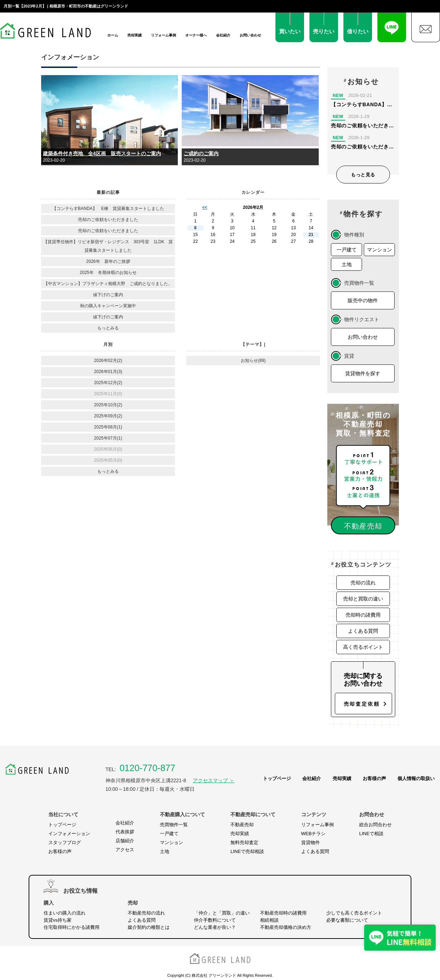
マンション (380, 250)
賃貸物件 (311, 842)
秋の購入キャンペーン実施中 (108, 306)
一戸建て (347, 250)
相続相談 (269, 920)
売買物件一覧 (174, 825)
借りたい (358, 31)
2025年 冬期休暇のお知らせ (108, 273)
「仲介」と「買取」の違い (222, 913)
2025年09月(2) (108, 416)
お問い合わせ (250, 35)
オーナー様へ (196, 35)
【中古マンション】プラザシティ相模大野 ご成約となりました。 (108, 284)
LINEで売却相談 (247, 851)
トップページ (277, 778)
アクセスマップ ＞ (214, 780)
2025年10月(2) (108, 405)
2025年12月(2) (108, 383)
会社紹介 (223, 35)
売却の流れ (363, 583)
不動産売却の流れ (146, 913)
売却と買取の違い (363, 599)
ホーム (113, 35)
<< (205, 207)
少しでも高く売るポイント (354, 913)
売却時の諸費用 (363, 615)
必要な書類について (347, 920)
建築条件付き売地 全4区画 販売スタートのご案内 (102, 153)
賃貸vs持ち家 (58, 920)
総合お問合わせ (375, 825)
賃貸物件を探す (363, 373)
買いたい (290, 31)
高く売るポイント (363, 647)
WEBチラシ (314, 834)
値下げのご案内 (108, 295)
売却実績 (135, 35)
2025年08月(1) (108, 427)
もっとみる (108, 328)
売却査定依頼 (362, 704)
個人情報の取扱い (416, 778)
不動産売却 (242, 825)
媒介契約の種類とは (149, 927)
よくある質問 (363, 631)
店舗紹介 (125, 841)
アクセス (125, 850)
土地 (347, 264)
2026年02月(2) (108, 361)
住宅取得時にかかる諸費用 (72, 927)
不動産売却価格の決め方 (286, 927)
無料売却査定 (244, 842)
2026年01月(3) (108, 372)
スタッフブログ (65, 842)
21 (311, 235)
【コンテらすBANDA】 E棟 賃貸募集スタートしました (108, 209)
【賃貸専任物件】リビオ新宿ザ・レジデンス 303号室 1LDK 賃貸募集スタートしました (108, 246)
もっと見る (363, 175)
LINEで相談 (371, 834)
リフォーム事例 (163, 35)
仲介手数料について (215, 920)
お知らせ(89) (253, 361)
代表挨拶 (125, 832)
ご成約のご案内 (201, 153)
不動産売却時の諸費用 (283, 913)
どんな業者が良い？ (215, 927)
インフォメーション (69, 834)
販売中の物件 (363, 300)
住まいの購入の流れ (65, 913)
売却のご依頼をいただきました (108, 220)
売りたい (324, 31)
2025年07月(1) (108, 438)
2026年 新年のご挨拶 (108, 261)
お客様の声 (374, 778)
